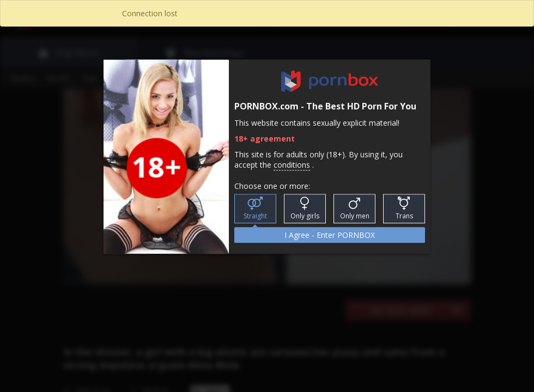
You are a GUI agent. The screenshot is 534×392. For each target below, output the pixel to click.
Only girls (305, 209)
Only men (355, 209)
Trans (404, 209)
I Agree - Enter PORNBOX (330, 235)
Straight (255, 209)
